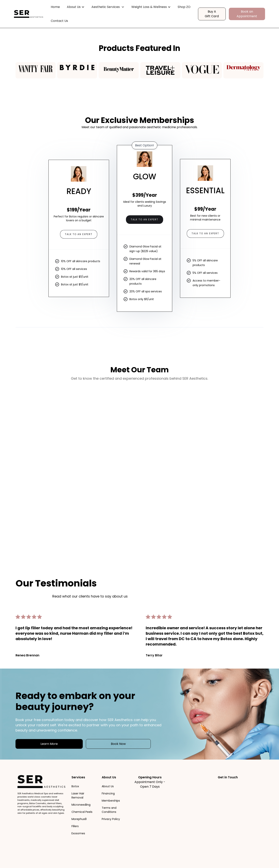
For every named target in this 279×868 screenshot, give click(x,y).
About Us (108, 786)
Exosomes (78, 833)
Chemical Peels (82, 812)
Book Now (118, 744)
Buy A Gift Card (212, 14)
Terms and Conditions (109, 810)
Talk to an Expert (79, 234)
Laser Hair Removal (78, 795)
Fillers (75, 826)
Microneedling (81, 805)
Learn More (49, 744)
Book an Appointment (247, 14)
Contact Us (59, 21)
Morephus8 (79, 819)
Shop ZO (184, 7)
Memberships (111, 801)
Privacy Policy (111, 819)
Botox (75, 786)
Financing (108, 793)
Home (55, 7)
